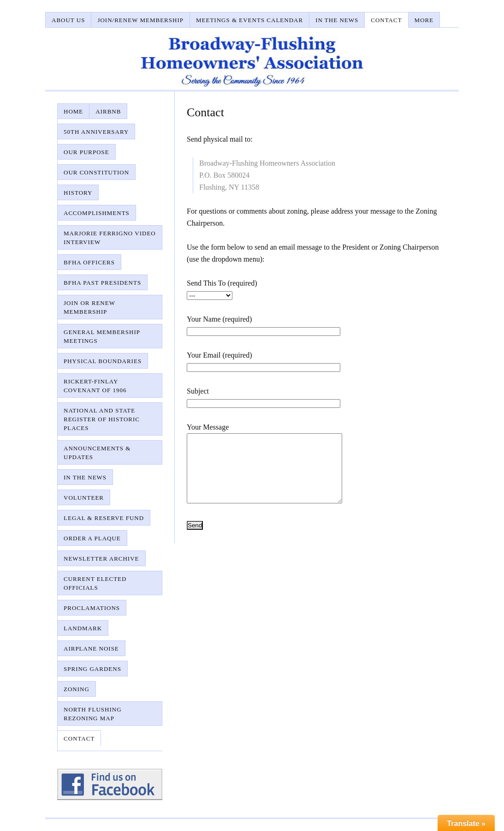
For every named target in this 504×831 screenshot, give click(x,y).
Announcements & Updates (97, 453)
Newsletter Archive (101, 559)
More (424, 20)
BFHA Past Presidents (102, 283)
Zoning (77, 689)
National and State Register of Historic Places (102, 419)
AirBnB (108, 111)
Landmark (83, 628)
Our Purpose (86, 152)
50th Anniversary (96, 132)
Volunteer (84, 498)
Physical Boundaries (103, 361)
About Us (68, 20)
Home (73, 111)
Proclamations (92, 608)
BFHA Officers (89, 262)
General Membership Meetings (102, 336)
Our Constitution (96, 172)
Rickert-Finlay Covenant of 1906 (95, 386)
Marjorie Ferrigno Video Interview (110, 238)
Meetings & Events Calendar (249, 20)
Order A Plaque (92, 538)
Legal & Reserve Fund (104, 518)
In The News (337, 20)
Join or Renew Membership (89, 307)
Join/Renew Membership (140, 20)
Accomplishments (97, 213)
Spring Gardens (92, 669)
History (78, 193)
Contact (386, 20)
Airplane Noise (91, 649)
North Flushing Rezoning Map (93, 714)
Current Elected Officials (95, 583)
